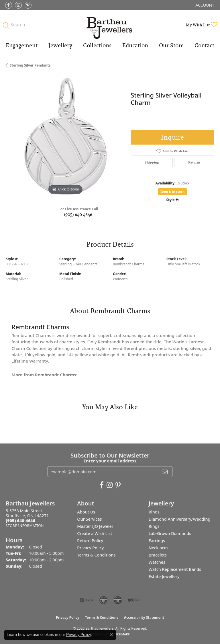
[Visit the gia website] (87, 600)
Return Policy (90, 541)
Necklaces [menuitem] (159, 548)
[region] (65, 136)
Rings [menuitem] (154, 512)
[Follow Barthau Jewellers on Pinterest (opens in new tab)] (28, 5)
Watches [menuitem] (157, 562)
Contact (204, 45)
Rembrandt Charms (129, 264)
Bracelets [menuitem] (158, 555)
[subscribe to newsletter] (165, 472)
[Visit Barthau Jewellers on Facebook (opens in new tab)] (9, 5)
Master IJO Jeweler (95, 526)
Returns (194, 162)
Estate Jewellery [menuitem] (164, 576)
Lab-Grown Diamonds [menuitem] (170, 533)
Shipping (152, 162)
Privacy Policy (90, 548)
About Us (86, 512)
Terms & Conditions (96, 555)
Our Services (89, 519)
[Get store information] (25, 526)
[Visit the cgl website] (118, 600)
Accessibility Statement (144, 617)
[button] (204, 5)
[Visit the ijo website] (134, 600)
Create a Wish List (95, 533)
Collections (97, 45)
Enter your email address (110, 461)
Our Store (171, 45)
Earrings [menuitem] (157, 541)
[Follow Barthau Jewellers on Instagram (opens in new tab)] (18, 5)
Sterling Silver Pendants (30, 65)
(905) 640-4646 (78, 214)
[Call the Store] (20, 521)
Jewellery (60, 45)
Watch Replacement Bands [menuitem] (175, 569)
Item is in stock (172, 191)
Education (135, 45)
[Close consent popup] (111, 635)
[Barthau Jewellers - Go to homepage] (110, 25)
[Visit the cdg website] (103, 600)
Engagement (22, 45)
